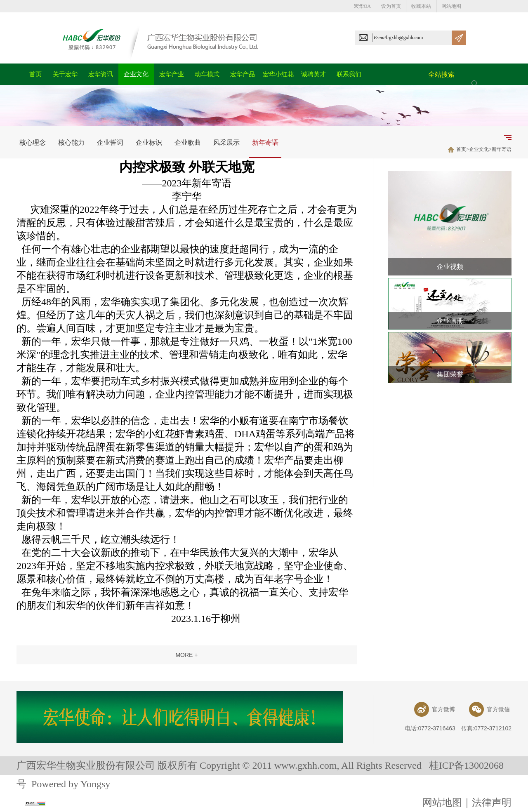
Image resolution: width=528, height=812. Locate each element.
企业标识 (149, 142)
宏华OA (362, 6)
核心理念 (33, 142)
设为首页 (391, 6)
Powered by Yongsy (71, 784)
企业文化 (479, 149)
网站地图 (451, 6)
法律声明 (492, 803)
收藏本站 (421, 6)
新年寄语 (265, 142)
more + (186, 655)
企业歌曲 (188, 142)
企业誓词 (110, 142)
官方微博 (435, 710)
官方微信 (489, 710)
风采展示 (226, 142)
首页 (461, 149)
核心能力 (71, 142)
